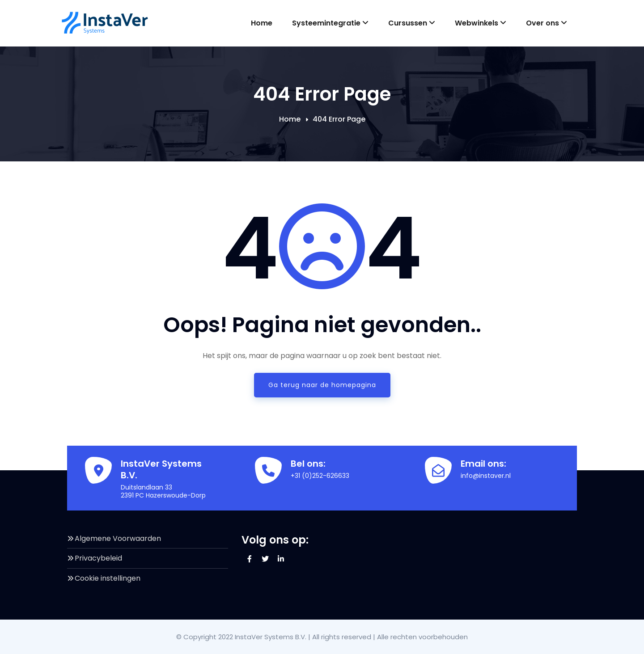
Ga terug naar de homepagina (322, 385)
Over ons (547, 23)
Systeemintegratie (330, 23)
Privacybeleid (98, 558)
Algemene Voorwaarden (118, 538)
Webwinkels (481, 23)
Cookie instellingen (108, 578)
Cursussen (412, 23)
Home (262, 23)
